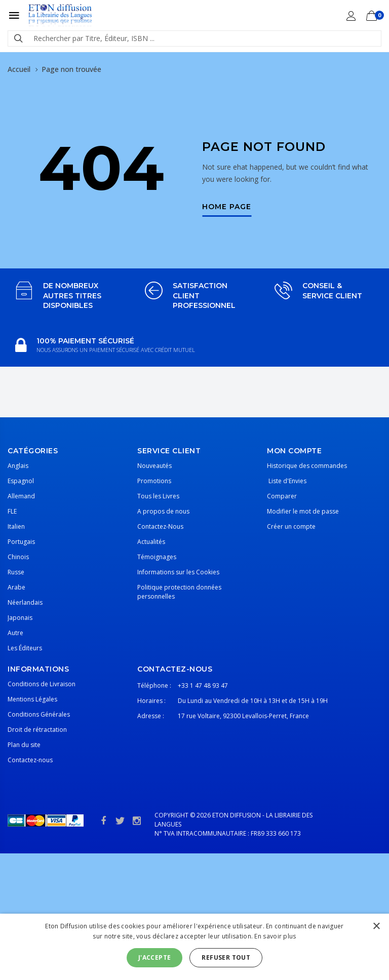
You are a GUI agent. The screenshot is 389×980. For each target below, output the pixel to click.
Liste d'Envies (287, 481)
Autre (15, 633)
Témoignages (157, 557)
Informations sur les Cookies (178, 572)
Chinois (18, 557)
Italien (16, 526)
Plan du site (24, 745)
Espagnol (21, 481)
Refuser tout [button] (226, 957)
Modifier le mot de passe (303, 511)
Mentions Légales (32, 699)
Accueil (19, 69)
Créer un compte (291, 526)
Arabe (16, 587)
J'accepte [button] (155, 957)
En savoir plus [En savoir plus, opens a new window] (275, 936)
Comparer (282, 496)
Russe (16, 572)
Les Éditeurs (25, 648)
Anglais (18, 466)
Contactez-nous (30, 760)
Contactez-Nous (160, 526)
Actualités (151, 542)
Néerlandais (25, 602)
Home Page (227, 207)
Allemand (21, 496)
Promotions (154, 481)
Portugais (21, 542)
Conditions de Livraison (42, 684)
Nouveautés (154, 466)
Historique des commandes (307, 466)
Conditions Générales (39, 714)
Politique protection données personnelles (179, 592)
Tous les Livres (158, 496)
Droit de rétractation (37, 730)
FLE (12, 511)
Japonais (20, 618)
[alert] (194, 947)
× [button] (376, 927)
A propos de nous (163, 511)
